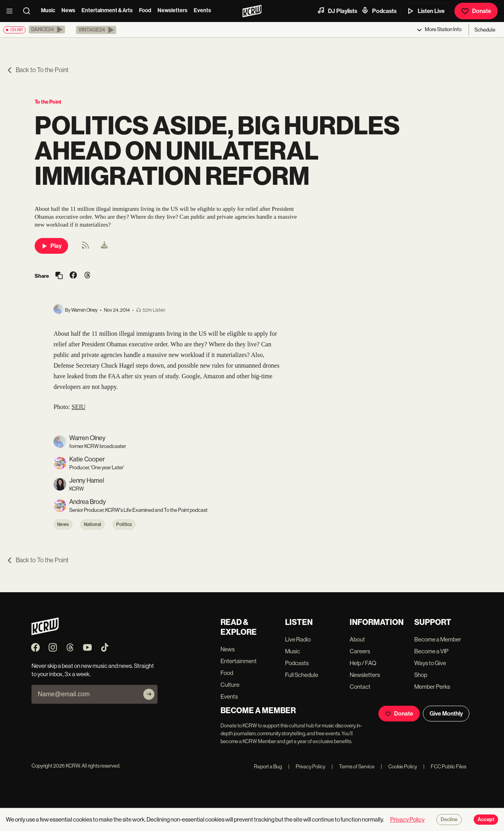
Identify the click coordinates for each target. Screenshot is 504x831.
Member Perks (432, 687)
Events (202, 10)
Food (145, 10)
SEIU (79, 407)
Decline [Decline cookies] (449, 820)
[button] (47, 30)
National (93, 524)
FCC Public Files (445, 767)
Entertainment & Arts (107, 10)
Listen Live (426, 11)
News (68, 10)
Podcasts (379, 11)
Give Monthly (446, 714)
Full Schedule (302, 675)
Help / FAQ (363, 663)
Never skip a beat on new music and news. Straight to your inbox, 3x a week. (93, 670)
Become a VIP (431, 651)
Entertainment (239, 661)
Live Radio (298, 639)
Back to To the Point (37, 70)
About (357, 639)
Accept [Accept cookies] (486, 820)
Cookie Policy (399, 767)
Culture (230, 685)
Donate (476, 11)
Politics (124, 524)
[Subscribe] (149, 694)
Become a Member (438, 639)
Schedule (485, 30)
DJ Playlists (337, 11)
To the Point (48, 102)
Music (48, 10)
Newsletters (172, 10)
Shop (421, 675)
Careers (360, 651)
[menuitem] (104, 246)
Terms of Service (353, 767)
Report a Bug (268, 767)
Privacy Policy (307, 767)
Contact (360, 687)
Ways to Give (430, 663)
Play (51, 246)
